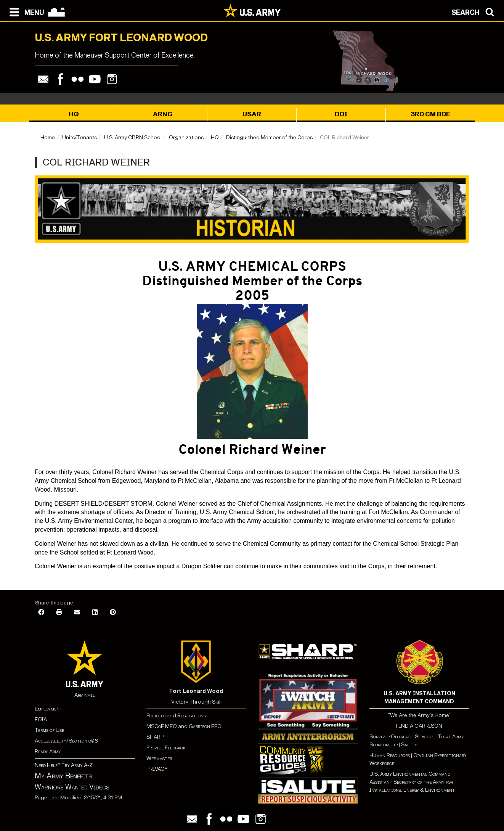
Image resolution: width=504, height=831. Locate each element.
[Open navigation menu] (25, 11)
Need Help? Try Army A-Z (64, 765)
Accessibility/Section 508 (66, 741)
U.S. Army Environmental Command (410, 774)
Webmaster (159, 758)
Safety (409, 745)
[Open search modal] (475, 11)
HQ (74, 114)
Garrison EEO (205, 726)
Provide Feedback (166, 748)
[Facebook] (41, 613)
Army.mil (85, 695)
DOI (341, 114)
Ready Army (48, 751)
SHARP (155, 737)
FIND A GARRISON (419, 726)
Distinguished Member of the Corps (269, 137)
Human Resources (390, 755)
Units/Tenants (79, 137)
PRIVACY (157, 769)
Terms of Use (49, 730)
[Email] (77, 613)
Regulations (192, 716)
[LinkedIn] (95, 613)
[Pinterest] (113, 613)
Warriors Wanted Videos (72, 787)
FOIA (41, 719)
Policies (156, 716)
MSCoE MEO (162, 726)
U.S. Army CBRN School (133, 137)
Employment (48, 709)
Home (48, 137)
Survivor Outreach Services (402, 737)
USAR (252, 114)
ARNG (163, 114)
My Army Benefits (63, 776)
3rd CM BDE (430, 114)
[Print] (59, 613)
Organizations (186, 137)
